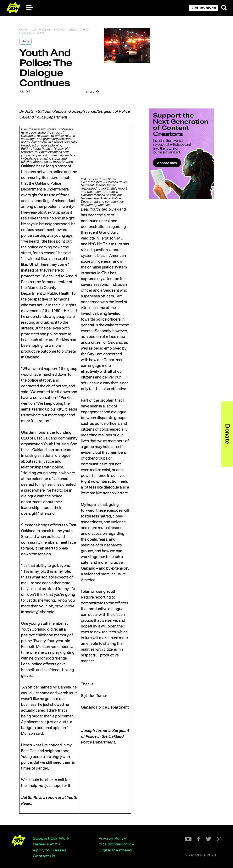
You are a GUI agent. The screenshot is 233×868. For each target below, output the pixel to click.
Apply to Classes (50, 850)
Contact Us (44, 856)
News (25, 41)
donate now (167, 163)
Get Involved (204, 8)
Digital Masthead (115, 850)
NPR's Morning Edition (66, 30)
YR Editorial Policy (116, 844)
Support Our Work (51, 838)
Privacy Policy (112, 838)
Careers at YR (46, 844)
